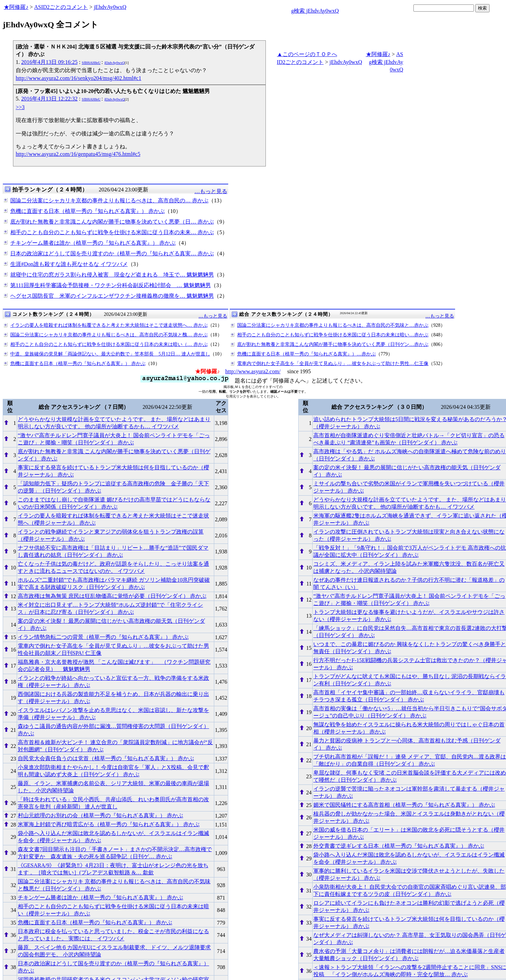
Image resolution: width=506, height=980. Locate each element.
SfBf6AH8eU (91, 63)
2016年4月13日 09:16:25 (49, 62)
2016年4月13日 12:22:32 (49, 99)
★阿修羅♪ (16, 7)
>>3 (20, 107)
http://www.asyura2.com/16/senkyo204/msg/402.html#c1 (78, 78)
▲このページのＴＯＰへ (307, 54)
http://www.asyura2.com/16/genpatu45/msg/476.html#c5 (78, 154)
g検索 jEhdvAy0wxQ (315, 11)
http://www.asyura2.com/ (253, 371)
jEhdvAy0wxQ (110, 7)
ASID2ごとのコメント (61, 7)
